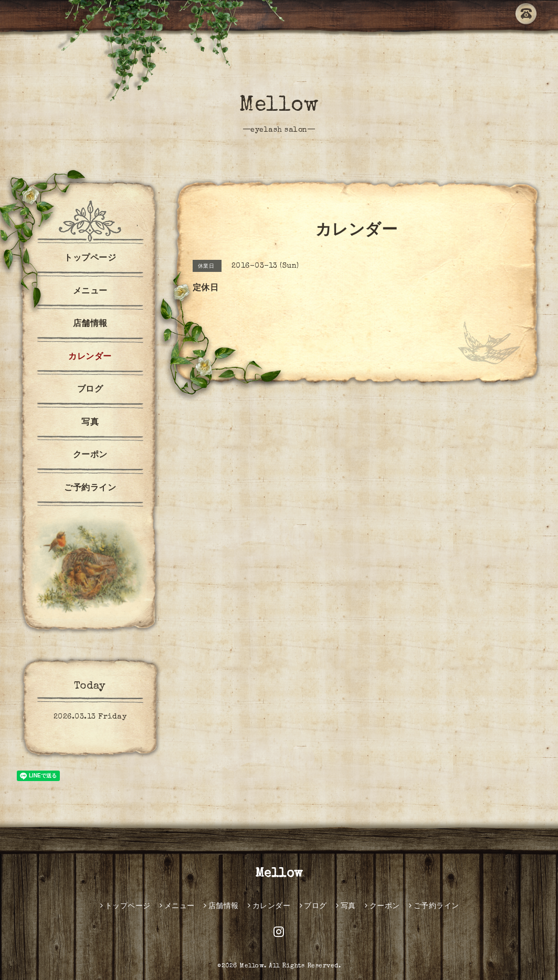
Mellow (279, 106)
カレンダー (90, 357)
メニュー (90, 292)
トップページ (90, 259)
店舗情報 (90, 324)
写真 (90, 423)
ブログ (90, 390)
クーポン (90, 456)
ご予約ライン (90, 489)
